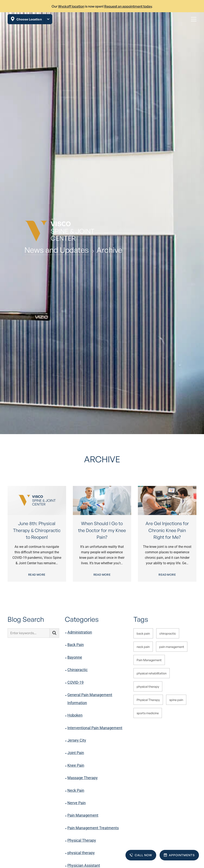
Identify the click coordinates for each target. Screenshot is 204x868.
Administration (80, 632)
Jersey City (77, 740)
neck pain (143, 647)
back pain (143, 633)
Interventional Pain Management (95, 728)
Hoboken (75, 715)
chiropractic (168, 633)
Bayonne (75, 657)
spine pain (176, 700)
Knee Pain (76, 765)
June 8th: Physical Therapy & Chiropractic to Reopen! (37, 530)
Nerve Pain (77, 803)
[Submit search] (54, 633)
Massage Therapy (83, 778)
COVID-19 (75, 682)
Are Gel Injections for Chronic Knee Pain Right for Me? (167, 530)
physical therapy (81, 853)
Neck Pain (76, 790)
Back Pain (76, 645)
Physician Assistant (84, 865)
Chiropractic (77, 670)
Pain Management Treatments (93, 828)
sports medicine (148, 713)
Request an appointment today (128, 6)
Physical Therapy (82, 840)
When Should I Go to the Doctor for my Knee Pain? (102, 530)
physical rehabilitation (152, 673)
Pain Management (83, 815)
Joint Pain (76, 753)
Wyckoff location (71, 6)
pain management (172, 647)
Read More (37, 575)
